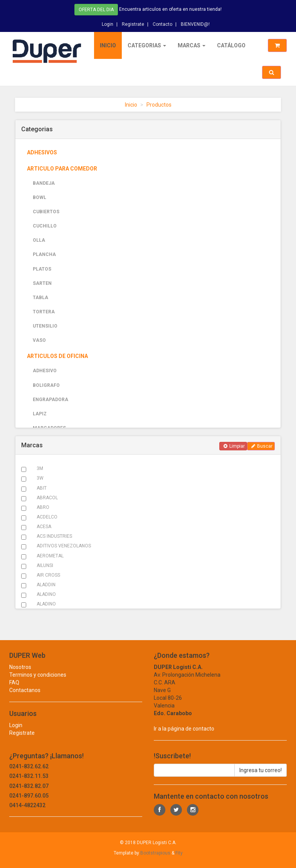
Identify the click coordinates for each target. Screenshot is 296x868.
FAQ (14, 689)
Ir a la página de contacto (184, 736)
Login (108, 23)
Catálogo (231, 45)
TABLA (40, 298)
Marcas (192, 45)
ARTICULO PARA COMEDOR (62, 169)
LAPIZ (40, 414)
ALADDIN (46, 585)
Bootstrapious (155, 853)
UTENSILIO (45, 326)
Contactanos (25, 697)
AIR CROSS (48, 575)
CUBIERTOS (46, 212)
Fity (179, 853)
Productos (159, 105)
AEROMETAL (50, 556)
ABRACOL (47, 498)
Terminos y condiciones (38, 682)
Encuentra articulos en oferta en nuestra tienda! (170, 8)
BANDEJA (44, 183)
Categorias (147, 45)
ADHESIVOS (42, 152)
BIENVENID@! (195, 23)
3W (40, 478)
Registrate (133, 23)
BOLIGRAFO (46, 385)
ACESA (44, 527)
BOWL (40, 197)
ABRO (43, 507)
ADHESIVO (45, 371)
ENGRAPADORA (50, 400)
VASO (39, 340)
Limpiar (234, 446)
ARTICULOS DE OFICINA (57, 356)
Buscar (262, 446)
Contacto (162, 23)
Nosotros (20, 674)
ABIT (42, 488)
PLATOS (42, 269)
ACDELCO (47, 517)
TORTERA (44, 312)
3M (40, 468)
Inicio (108, 45)
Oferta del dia (96, 9)
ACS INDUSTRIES (54, 536)
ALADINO (46, 594)
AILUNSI (45, 565)
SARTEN (42, 283)
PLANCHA (44, 254)
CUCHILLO (45, 226)
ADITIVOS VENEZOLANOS (64, 546)
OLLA (39, 240)
